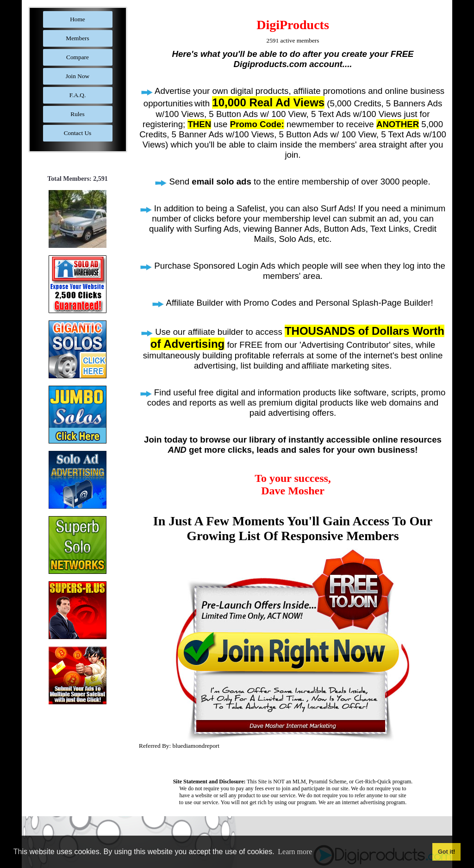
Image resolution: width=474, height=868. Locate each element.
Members (77, 38)
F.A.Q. (78, 95)
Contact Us (78, 133)
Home (78, 19)
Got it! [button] (446, 852)
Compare (78, 57)
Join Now (78, 76)
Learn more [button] (295, 852)
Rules (77, 114)
